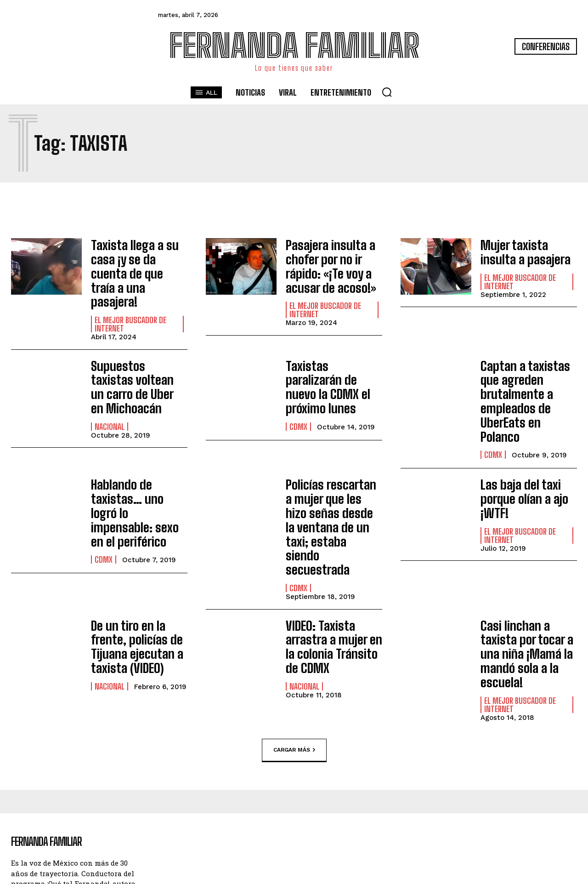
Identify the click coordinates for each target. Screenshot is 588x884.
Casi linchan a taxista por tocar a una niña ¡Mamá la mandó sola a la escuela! (528, 558)
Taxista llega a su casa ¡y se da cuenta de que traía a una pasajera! (136, 262)
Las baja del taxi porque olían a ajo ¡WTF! (519, 437)
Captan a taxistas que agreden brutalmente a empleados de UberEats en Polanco (529, 360)
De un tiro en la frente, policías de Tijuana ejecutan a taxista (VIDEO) (139, 558)
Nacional (110, 384)
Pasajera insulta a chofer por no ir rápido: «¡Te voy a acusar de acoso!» (325, 262)
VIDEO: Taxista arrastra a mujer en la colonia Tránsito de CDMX (333, 558)
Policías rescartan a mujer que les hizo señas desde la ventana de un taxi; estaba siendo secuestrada (329, 455)
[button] (387, 92)
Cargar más (294, 643)
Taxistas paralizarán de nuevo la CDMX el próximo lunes (331, 357)
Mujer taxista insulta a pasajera (526, 250)
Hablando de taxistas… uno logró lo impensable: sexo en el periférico (135, 443)
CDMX (298, 387)
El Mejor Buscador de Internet (130, 302)
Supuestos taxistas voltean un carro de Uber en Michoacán (133, 354)
